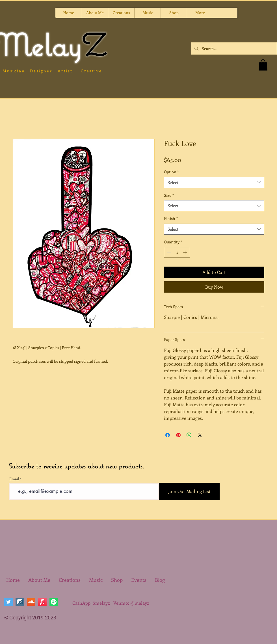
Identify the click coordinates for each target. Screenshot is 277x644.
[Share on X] (200, 435)
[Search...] (233, 48)
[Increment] (186, 252)
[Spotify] (54, 602)
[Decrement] (168, 252)
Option (171, 172)
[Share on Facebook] (168, 435)
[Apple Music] (42, 602)
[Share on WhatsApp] (189, 435)
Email (14, 479)
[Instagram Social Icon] (20, 602)
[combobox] (214, 182)
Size (169, 195)
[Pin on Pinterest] (178, 435)
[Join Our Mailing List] (189, 491)
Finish (171, 218)
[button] (121, 13)
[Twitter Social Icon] (8, 602)
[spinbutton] (177, 252)
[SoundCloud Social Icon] (31, 602)
